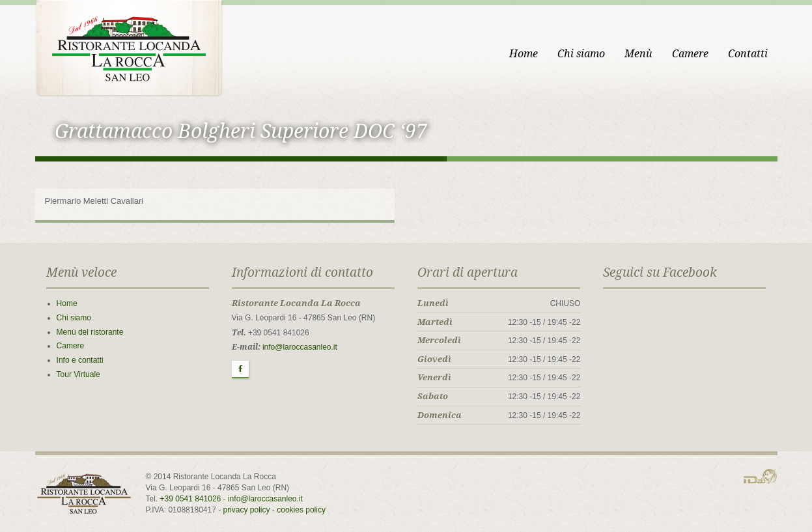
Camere (690, 54)
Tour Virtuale (78, 374)
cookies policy (301, 510)
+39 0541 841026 (191, 499)
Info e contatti (80, 360)
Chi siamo (581, 54)
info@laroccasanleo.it (300, 347)
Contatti (748, 54)
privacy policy (247, 510)
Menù (638, 54)
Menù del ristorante (90, 332)
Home (524, 54)
